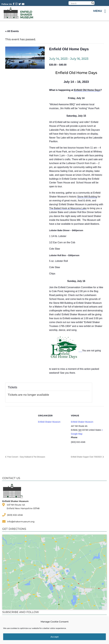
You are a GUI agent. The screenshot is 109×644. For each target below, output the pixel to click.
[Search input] (80, 3)
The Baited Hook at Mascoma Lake (68, 208)
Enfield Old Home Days (87, 90)
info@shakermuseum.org (21, 522)
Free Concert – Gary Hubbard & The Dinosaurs (26, 457)
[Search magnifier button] (93, 3)
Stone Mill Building (87, 197)
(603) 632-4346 (15, 515)
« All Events (12, 31)
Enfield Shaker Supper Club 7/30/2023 (87, 457)
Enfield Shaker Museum (82, 422)
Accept (55, 637)
